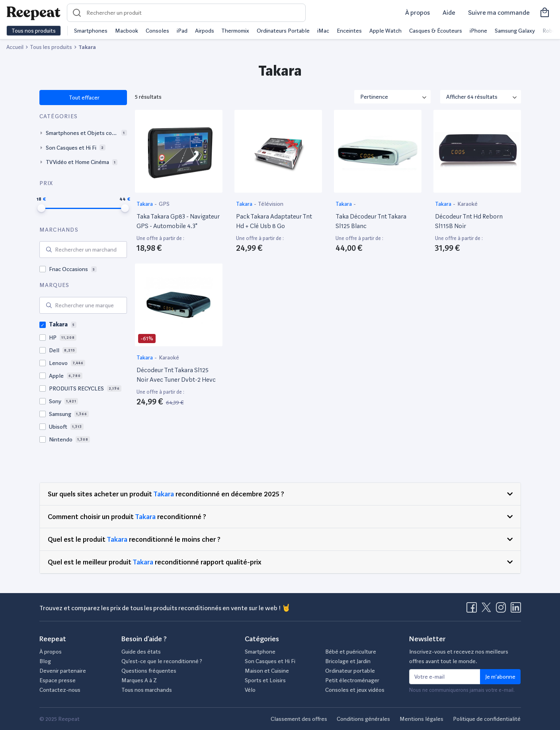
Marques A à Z (139, 680)
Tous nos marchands (147, 690)
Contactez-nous (60, 690)
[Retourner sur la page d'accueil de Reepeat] (33, 13)
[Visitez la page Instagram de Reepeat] (503, 610)
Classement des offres (299, 719)
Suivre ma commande (499, 13)
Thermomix (235, 31)
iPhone (478, 31)
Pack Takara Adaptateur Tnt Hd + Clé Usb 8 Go (274, 221)
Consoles (157, 31)
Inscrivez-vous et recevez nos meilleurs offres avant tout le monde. (459, 656)
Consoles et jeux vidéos (355, 690)
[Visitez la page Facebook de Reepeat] (473, 610)
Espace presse (58, 680)
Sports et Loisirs (265, 680)
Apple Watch (385, 31)
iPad (182, 31)
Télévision (271, 204)
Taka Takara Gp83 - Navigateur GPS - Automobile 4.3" (178, 221)
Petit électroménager (352, 680)
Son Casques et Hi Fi (270, 661)
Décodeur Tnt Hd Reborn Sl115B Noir (469, 221)
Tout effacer (84, 98)
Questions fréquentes (149, 671)
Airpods (205, 31)
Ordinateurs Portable (283, 31)
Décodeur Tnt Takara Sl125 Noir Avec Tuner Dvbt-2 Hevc (176, 375)
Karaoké (467, 204)
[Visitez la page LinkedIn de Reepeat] (516, 610)
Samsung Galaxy (515, 31)
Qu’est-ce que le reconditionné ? (162, 661)
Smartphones (91, 31)
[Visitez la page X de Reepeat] (488, 610)
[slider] (41, 208)
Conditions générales (363, 719)
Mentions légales (421, 719)
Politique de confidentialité (487, 719)
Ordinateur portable (350, 671)
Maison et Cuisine (267, 671)
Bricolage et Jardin (348, 661)
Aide (449, 13)
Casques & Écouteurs (436, 31)
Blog (45, 661)
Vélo (250, 690)
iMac (323, 31)
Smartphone (260, 652)
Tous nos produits (34, 31)
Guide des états (141, 652)
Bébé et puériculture (351, 652)
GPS (164, 204)
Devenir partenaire (63, 671)
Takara (145, 204)
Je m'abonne (500, 677)
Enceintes (349, 31)
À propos (418, 13)
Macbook (127, 31)
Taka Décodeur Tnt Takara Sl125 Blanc (371, 221)
